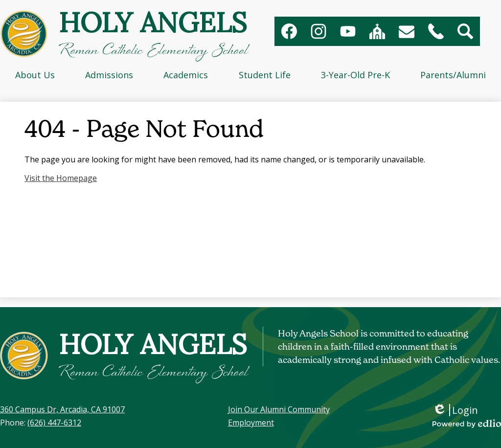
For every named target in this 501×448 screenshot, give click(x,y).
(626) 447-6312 (54, 423)
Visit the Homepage (61, 178)
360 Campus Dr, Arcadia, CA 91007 (62, 409)
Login (455, 410)
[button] (35, 75)
